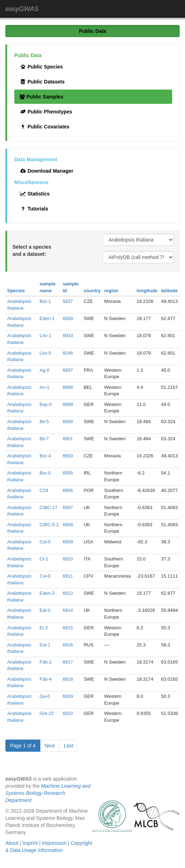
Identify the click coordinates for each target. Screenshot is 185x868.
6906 (68, 490)
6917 (68, 662)
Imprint (30, 843)
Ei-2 (44, 628)
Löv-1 (46, 336)
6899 (68, 404)
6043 (68, 336)
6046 (68, 353)
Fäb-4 (46, 679)
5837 (68, 301)
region (111, 291)
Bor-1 (45, 301)
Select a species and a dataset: (32, 250)
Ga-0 (45, 696)
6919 (68, 696)
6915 (68, 628)
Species (16, 291)
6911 (68, 576)
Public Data (92, 31)
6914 (68, 610)
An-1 (44, 387)
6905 (68, 473)
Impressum (54, 843)
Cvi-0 (45, 576)
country (92, 291)
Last (68, 746)
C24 (44, 490)
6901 (68, 439)
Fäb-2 (46, 662)
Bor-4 (45, 456)
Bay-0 (46, 404)
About (12, 843)
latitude (169, 291)
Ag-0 (44, 370)
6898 (68, 387)
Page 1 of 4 (23, 746)
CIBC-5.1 (49, 525)
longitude (147, 291)
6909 (68, 542)
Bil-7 (44, 439)
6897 (68, 370)
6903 (68, 456)
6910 (68, 559)
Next (50, 746)
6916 (68, 645)
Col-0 (45, 542)
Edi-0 (45, 610)
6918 (68, 679)
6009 (68, 318)
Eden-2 (47, 593)
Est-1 (45, 645)
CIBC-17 (49, 507)
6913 (68, 593)
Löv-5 (46, 353)
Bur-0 (45, 473)
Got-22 (47, 713)
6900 (68, 422)
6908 (68, 525)
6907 (68, 507)
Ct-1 (44, 559)
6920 (68, 713)
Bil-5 (44, 422)
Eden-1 (47, 318)
